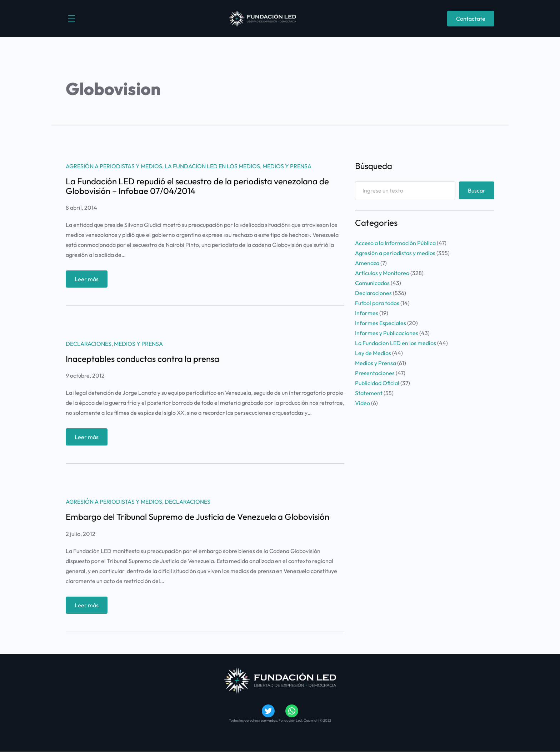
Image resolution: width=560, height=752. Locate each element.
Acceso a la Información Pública (395, 243)
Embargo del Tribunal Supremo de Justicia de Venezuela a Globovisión (197, 517)
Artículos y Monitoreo (382, 273)
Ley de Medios (373, 353)
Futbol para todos (377, 303)
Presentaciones (375, 373)
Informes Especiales (381, 323)
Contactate (471, 19)
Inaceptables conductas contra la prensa (142, 359)
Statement (369, 393)
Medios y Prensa (287, 166)
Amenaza (367, 263)
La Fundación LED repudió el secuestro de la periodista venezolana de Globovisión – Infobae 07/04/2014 (197, 186)
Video (362, 403)
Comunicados (372, 283)
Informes (367, 313)
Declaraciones (89, 344)
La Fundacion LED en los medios (212, 166)
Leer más (89, 281)
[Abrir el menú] (72, 19)
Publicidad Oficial (377, 383)
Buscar (477, 190)
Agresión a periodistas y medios (114, 166)
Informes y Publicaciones (387, 333)
